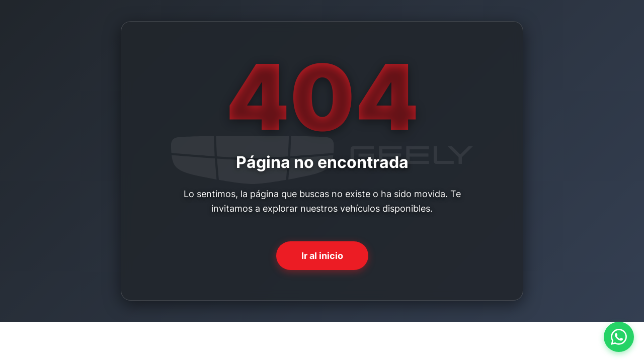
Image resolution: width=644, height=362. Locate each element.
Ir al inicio (322, 256)
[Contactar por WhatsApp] (619, 337)
